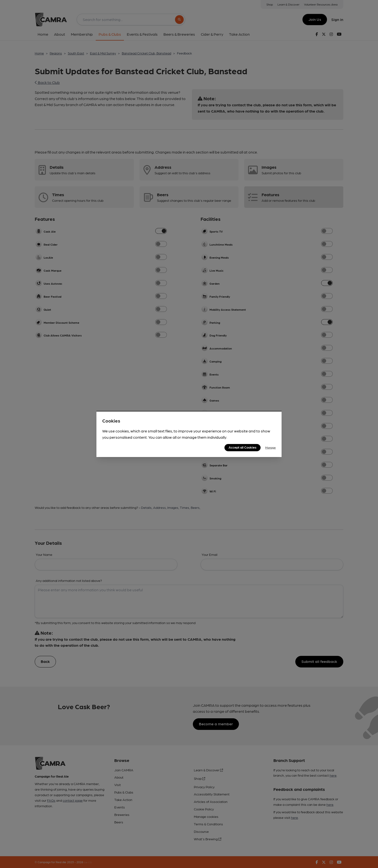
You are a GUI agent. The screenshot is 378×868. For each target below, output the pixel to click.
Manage (270, 447)
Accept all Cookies (243, 447)
